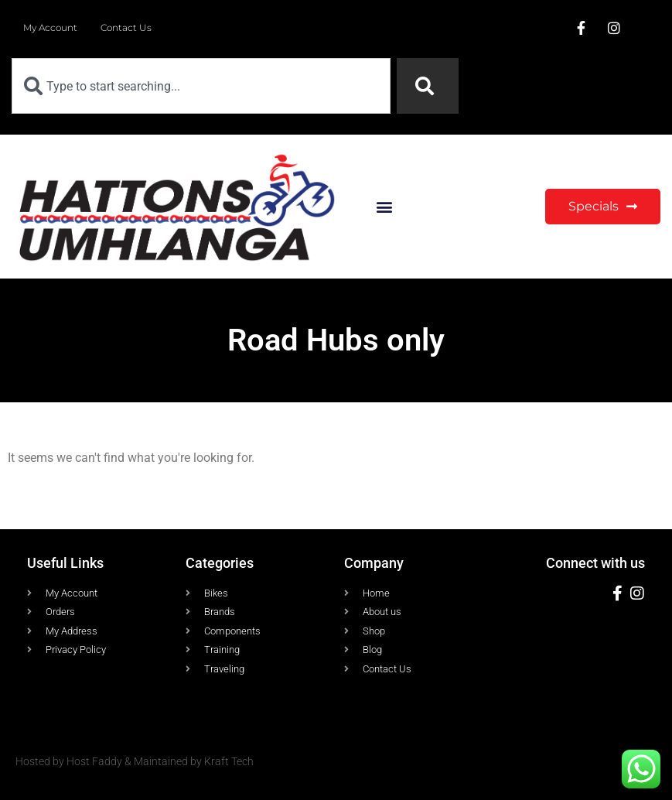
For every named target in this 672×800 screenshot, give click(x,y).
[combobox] (201, 86)
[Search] (428, 86)
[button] (385, 206)
